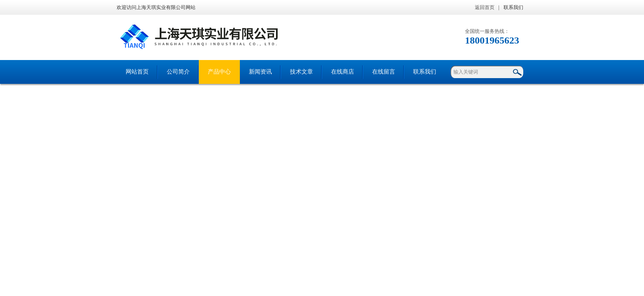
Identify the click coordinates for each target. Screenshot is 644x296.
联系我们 (513, 7)
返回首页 (485, 7)
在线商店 (343, 72)
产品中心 (219, 72)
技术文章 (301, 72)
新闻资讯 (260, 72)
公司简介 (178, 72)
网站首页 (137, 72)
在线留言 (384, 72)
